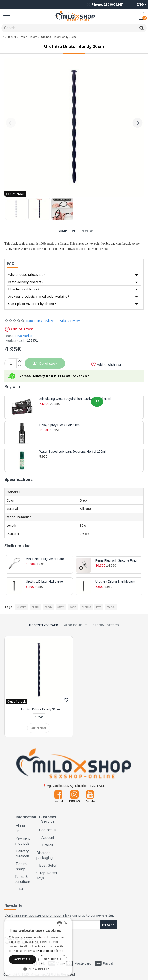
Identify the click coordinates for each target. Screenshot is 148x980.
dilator (35, 607)
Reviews (88, 231)
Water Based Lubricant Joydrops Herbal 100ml (72, 452)
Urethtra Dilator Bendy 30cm (40, 709)
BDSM (12, 37)
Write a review (69, 321)
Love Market (24, 336)
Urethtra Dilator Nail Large (44, 582)
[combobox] (60, 923)
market (111, 607)
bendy (48, 607)
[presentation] (75, 943)
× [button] (66, 923)
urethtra (22, 607)
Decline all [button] (53, 959)
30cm (61, 607)
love (99, 607)
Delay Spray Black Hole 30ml (60, 425)
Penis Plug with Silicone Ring (116, 561)
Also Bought (75, 625)
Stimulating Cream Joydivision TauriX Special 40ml (75, 399)
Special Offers (106, 625)
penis (73, 607)
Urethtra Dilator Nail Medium (115, 582)
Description (64, 231)
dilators (86, 607)
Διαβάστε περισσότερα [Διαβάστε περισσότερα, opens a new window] (48, 951)
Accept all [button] (23, 959)
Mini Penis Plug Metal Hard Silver (47, 559)
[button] (11, 123)
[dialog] (38, 947)
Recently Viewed (44, 625)
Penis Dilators (29, 37)
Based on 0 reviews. (41, 321)
